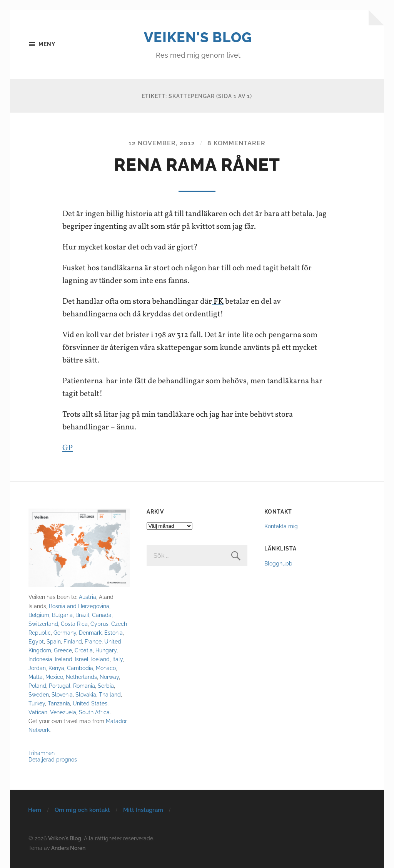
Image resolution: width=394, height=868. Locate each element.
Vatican (38, 712)
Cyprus (99, 624)
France (93, 641)
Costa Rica (74, 624)
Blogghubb (278, 563)
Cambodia (80, 668)
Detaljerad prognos (53, 759)
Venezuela (63, 712)
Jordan (37, 668)
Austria (88, 597)
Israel (82, 659)
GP (68, 448)
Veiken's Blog (198, 37)
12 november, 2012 (162, 143)
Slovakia (86, 694)
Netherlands (81, 677)
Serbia (106, 686)
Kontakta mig (281, 526)
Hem (35, 810)
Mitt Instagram (143, 810)
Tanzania (59, 703)
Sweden (39, 694)
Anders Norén (68, 848)
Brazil (82, 615)
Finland (73, 641)
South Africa (94, 712)
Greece (63, 650)
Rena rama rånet (197, 165)
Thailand (110, 694)
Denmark (90, 633)
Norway (109, 677)
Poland (37, 686)
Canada (102, 615)
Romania (84, 686)
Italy (118, 659)
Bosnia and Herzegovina (79, 606)
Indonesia (40, 659)
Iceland (100, 659)
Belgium (39, 615)
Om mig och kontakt (82, 810)
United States (90, 703)
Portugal (60, 686)
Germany (65, 633)
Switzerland (43, 624)
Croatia (84, 650)
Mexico (54, 677)
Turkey (37, 703)
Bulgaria (62, 615)
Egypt (36, 641)
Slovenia (62, 694)
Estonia (114, 633)
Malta (36, 677)
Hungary (106, 650)
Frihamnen (42, 753)
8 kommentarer (236, 143)
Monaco (106, 668)
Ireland (64, 659)
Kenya (56, 668)
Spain (54, 641)
